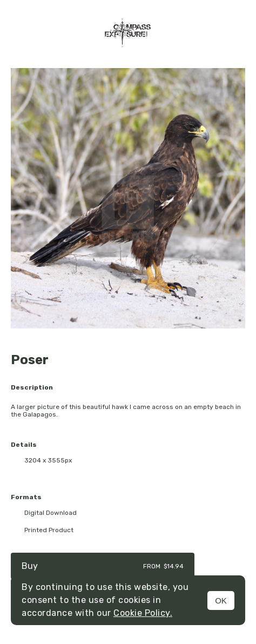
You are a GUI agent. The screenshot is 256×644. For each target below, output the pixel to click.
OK (221, 601)
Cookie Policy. (143, 613)
